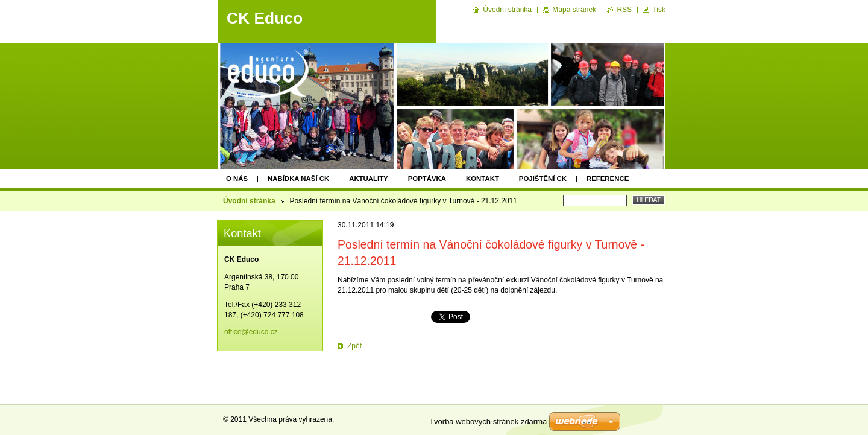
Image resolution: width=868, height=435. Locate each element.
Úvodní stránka (249, 201)
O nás (237, 179)
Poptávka (427, 179)
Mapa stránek (574, 10)
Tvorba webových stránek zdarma (488, 421)
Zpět (354, 346)
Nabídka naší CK (298, 179)
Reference (608, 179)
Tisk (659, 10)
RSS (624, 10)
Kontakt (483, 179)
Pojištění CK (543, 179)
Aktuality (369, 179)
